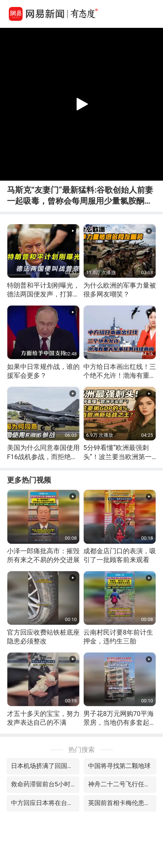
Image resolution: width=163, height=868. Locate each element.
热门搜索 (81, 750)
